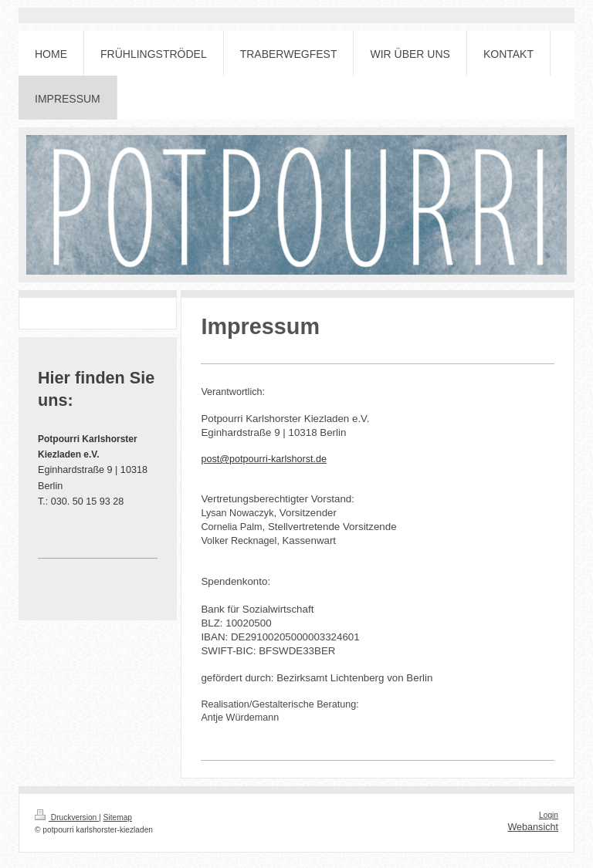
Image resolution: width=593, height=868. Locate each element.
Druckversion (67, 817)
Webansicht (533, 827)
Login (549, 815)
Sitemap (118, 817)
